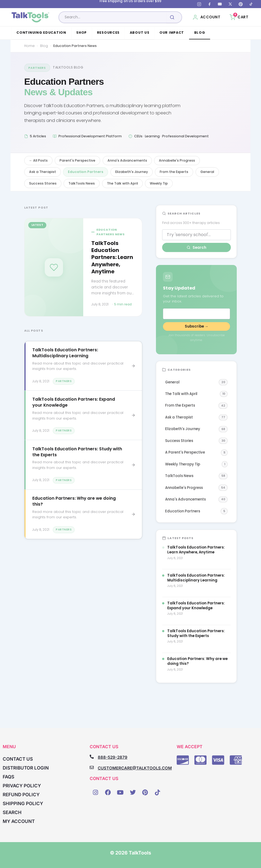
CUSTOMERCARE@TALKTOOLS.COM (135, 768)
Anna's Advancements (127, 160)
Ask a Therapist (43, 172)
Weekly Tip (159, 183)
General (207, 172)
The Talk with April (122, 183)
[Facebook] (210, 4)
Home (29, 46)
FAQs (8, 777)
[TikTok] (251, 4)
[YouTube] (220, 4)
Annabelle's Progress (177, 160)
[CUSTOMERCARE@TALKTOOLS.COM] (92, 767)
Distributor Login (26, 768)
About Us (140, 33)
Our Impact (172, 33)
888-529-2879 (113, 757)
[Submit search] (172, 17)
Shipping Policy (23, 804)
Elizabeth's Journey (132, 172)
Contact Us (18, 759)
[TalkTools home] (31, 17)
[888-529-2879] (92, 757)
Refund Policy (21, 795)
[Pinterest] (241, 4)
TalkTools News (82, 183)
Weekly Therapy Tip (196, 464)
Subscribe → (196, 326)
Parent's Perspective (77, 160)
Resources (108, 33)
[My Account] (206, 17)
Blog (200, 33)
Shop (81, 33)
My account (19, 821)
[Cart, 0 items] (239, 17)
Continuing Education (41, 33)
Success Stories (43, 183)
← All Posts (38, 160)
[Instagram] (199, 4)
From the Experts (174, 172)
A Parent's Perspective (196, 453)
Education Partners (86, 172)
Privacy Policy (22, 786)
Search (196, 248)
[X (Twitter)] (230, 4)
